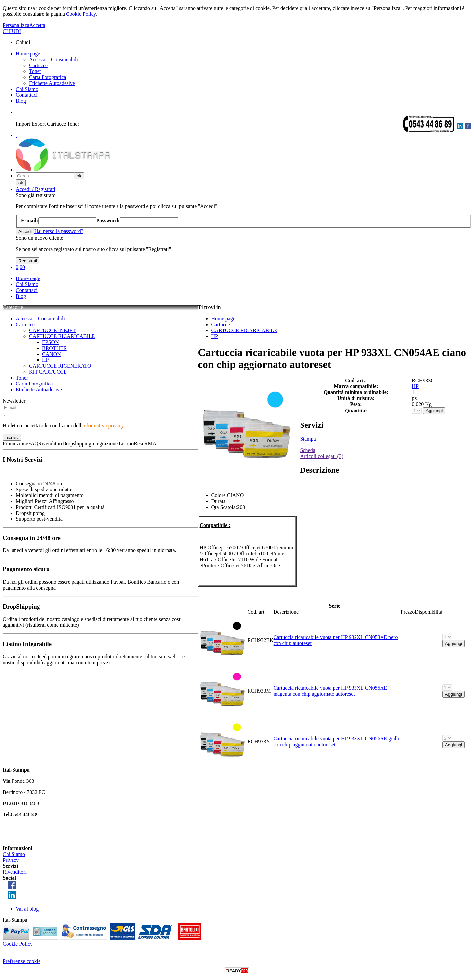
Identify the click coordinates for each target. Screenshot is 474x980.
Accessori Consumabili (53, 59)
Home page (28, 53)
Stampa (308, 439)
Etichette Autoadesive (52, 83)
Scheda (308, 450)
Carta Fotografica (47, 77)
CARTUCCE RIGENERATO (60, 366)
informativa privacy (103, 425)
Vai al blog (27, 909)
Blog (21, 101)
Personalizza (16, 25)
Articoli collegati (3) (322, 456)
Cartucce (38, 65)
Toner (35, 71)
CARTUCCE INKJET (53, 330)
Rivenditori (15, 872)
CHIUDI (12, 31)
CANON (52, 354)
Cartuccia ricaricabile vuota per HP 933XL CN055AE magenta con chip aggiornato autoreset (330, 691)
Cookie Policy (81, 14)
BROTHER (54, 348)
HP (45, 360)
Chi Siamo (27, 89)
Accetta (37, 25)
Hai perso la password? (59, 231)
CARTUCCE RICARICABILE (62, 336)
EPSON (51, 342)
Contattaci (27, 95)
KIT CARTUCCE (48, 372)
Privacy (11, 860)
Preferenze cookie (22, 961)
